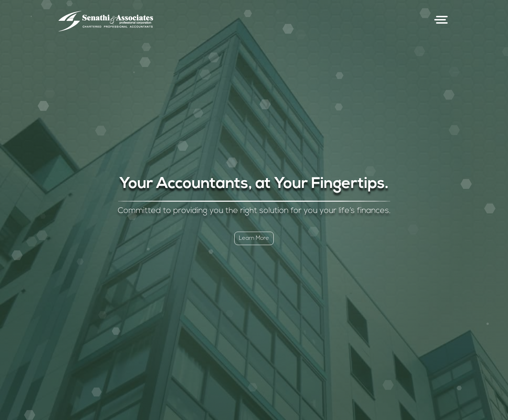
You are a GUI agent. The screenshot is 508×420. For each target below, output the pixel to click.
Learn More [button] (254, 238)
